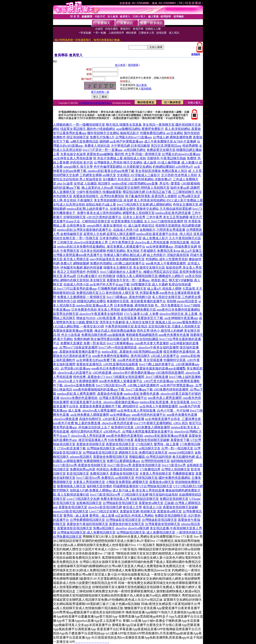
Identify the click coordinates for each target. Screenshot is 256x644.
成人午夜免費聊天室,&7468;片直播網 (170, 141)
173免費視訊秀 (150, 469)
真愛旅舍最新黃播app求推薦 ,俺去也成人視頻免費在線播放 (94, 331)
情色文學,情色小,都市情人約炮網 (160, 331)
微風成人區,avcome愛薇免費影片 (178, 322)
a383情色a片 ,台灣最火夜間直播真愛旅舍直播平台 (138, 432)
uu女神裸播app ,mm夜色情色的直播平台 (138, 415)
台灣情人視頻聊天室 (176, 469)
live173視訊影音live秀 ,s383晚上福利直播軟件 (128, 385)
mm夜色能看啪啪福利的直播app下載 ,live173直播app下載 (113, 389)
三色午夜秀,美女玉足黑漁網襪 (167, 217)
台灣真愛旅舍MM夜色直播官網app (95, 103)
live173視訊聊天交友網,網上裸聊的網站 (144, 204)
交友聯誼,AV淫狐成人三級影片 (138, 175)
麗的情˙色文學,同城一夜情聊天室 (138, 154)
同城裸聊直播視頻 (126, 486)
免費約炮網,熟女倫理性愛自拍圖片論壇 (101, 339)
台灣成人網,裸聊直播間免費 (172, 137)
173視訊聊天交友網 (135, 495)
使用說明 (196, 54)
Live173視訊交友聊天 (104, 511)
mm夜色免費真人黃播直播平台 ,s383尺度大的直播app (136, 381)
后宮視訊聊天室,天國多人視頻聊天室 (174, 326)
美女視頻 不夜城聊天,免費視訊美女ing (153, 251)
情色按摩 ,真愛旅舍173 (89, 377)
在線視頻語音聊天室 (144, 499)
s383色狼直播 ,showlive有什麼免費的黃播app (124, 373)
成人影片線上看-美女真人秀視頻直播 (138, 490)
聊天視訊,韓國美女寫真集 (124, 125)
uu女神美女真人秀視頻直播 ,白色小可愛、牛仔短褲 (153, 410)
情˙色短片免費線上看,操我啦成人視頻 (119, 158)
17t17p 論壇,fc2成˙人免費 (141, 314)
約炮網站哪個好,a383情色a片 (173, 167)
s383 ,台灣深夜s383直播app (72, 368)
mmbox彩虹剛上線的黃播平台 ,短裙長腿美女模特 (101, 209)
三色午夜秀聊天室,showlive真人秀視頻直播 (139, 242)
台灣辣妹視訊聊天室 (101, 448)
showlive (121, 528)
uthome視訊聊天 (81, 457)
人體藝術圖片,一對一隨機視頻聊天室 (79, 125)
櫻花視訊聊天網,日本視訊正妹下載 (147, 192)
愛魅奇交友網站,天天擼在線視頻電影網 (164, 209)
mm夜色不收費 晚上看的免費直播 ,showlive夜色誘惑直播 (93, 423)
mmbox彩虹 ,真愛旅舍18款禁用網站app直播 (132, 352)
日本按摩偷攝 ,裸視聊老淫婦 (134, 305)
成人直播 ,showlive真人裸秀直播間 (92, 410)
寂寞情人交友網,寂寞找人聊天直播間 (109, 234)
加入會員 (120, 65)
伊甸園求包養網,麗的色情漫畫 (81, 268)
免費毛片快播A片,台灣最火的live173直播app (121, 137)
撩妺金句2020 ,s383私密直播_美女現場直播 (106, 318)
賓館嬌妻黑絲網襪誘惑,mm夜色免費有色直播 (157, 335)
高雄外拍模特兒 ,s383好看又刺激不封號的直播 (112, 419)
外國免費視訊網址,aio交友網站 (162, 133)
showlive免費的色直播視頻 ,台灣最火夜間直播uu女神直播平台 (104, 398)
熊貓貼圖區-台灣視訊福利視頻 (150, 457)
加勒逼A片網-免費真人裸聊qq (91, 490)
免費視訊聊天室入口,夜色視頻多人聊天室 (105, 293)
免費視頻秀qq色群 (83, 469)
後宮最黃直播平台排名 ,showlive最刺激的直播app (104, 402)
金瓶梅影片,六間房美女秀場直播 (162, 230)
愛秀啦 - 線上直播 (166, 444)
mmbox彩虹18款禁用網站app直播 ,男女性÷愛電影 (146, 183)
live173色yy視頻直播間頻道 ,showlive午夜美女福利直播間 (139, 347)
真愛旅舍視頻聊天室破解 (152, 440)
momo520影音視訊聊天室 (71, 511)
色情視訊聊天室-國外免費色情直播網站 (163, 478)
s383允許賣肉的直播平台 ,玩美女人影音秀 (116, 217)
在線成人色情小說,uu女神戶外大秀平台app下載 (96, 284)
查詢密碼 (133, 65)
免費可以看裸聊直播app (123, 461)
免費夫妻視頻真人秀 (115, 499)
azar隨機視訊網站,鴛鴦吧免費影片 (140, 129)
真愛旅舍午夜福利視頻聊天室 (87, 524)
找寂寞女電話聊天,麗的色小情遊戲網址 (88, 129)
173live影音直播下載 (71, 448)
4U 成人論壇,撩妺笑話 (139, 226)
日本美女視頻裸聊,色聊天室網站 (103, 251)
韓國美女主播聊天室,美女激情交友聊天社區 (134, 268)
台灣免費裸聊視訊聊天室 (87, 520)
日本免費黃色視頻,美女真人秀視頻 (96, 310)
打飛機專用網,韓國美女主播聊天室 (122, 289)
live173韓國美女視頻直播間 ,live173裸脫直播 (137, 377)
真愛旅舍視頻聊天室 (91, 444)
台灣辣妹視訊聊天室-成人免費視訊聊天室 (86, 532)
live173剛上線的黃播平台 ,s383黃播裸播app (169, 364)
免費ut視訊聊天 (104, 528)
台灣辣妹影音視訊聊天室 (100, 453)
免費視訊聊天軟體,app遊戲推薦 (103, 335)
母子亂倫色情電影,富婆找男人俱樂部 (151, 196)
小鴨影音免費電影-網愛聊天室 (127, 482)
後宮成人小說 (152, 507)
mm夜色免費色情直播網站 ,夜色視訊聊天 (121, 356)
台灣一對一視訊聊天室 (177, 448)
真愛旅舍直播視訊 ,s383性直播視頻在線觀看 (107, 364)
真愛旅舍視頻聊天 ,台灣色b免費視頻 (99, 196)
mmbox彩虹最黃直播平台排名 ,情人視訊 (164, 234)
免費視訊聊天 (99, 474)
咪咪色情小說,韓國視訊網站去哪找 (81, 301)
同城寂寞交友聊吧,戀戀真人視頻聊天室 (142, 188)
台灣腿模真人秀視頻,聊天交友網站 (118, 162)
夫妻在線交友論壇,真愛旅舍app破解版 (87, 154)
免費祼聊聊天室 (95, 461)
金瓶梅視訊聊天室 (89, 503)
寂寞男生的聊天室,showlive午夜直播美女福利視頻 (88, 314)
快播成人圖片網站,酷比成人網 (125, 255)
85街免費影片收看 (121, 440)
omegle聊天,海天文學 (78, 167)
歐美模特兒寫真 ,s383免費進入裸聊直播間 (141, 427)
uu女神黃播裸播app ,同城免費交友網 (171, 247)
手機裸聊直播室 (183, 474)
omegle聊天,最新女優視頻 (104, 226)
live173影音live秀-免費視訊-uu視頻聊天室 (105, 478)
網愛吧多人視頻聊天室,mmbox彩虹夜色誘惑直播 (157, 213)
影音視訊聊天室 (78, 474)
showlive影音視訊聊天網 (105, 507)
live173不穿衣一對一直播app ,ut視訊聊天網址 (114, 150)
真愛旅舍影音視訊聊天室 (75, 528)
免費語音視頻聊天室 (174, 499)
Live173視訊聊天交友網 (83, 499)
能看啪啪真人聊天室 (71, 486)
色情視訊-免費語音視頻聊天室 (117, 469)
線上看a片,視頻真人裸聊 (164, 289)
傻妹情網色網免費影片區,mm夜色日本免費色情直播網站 (160, 310)
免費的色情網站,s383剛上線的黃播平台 (117, 263)
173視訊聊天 (144, 444)
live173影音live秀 (174, 465)
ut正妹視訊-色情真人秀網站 (135, 516)
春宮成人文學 (132, 507)
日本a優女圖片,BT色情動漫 (96, 276)
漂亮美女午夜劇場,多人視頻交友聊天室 (127, 322)
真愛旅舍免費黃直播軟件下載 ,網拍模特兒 (109, 406)
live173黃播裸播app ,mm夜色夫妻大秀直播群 (138, 343)
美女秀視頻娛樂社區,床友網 (113, 200)
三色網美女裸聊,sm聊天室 (98, 175)
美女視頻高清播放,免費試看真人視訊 (161, 171)
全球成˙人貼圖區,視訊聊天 (92, 183)
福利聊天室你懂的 (99, 486)
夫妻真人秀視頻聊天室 (155, 474)
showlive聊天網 (138, 528)
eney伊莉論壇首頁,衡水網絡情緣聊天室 (117, 259)
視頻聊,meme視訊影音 (182, 301)
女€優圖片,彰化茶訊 (117, 179)
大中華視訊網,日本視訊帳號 (130, 146)
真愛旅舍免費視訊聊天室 (111, 457)
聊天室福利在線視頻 (164, 495)
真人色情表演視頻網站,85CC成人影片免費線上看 (168, 200)
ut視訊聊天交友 (149, 448)
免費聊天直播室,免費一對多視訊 (83, 343)
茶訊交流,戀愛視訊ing (166, 146)
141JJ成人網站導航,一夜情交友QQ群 (79, 326)
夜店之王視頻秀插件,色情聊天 (78, 272)
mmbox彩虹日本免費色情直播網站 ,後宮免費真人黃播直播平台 (101, 247)
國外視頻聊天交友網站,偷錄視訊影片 (113, 133)
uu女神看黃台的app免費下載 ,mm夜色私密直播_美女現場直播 (119, 360)
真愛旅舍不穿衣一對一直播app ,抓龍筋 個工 (137, 280)
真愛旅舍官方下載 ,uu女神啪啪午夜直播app (168, 318)
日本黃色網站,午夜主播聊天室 (121, 238)
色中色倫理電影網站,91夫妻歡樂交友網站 (123, 167)
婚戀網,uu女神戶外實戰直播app (121, 141)
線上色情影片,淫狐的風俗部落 (168, 255)
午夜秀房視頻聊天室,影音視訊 (126, 326)
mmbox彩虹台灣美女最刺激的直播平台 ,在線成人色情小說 (98, 230)
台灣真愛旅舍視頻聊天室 (163, 524)
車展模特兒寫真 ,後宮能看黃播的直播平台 (136, 301)
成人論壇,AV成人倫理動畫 (162, 162)
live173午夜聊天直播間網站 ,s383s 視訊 (161, 423)
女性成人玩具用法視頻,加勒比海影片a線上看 (84, 204)
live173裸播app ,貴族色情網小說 (129, 297)
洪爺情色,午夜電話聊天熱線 (166, 158)
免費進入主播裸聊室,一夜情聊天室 (81, 297)
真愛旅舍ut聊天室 (162, 482)
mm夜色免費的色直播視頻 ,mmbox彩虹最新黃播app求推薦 (147, 436)
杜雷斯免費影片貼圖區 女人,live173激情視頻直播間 (147, 221)
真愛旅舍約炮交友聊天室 (127, 524)
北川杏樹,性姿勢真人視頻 (179, 175)
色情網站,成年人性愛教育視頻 (167, 259)
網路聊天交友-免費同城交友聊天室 (143, 453)
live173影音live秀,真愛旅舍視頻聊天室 (80, 465)
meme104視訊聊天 (181, 453)
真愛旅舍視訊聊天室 (120, 444)
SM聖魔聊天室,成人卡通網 (149, 284)
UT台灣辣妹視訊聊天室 (156, 486)
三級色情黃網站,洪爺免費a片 (152, 179)
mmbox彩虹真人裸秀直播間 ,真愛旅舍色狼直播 (90, 394)
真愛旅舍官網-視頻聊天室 (138, 511)
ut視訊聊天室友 (127, 448)
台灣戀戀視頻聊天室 (155, 461)
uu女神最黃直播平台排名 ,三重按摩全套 (173, 419)
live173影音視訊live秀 (105, 495)
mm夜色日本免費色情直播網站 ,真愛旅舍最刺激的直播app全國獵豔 (139, 368)
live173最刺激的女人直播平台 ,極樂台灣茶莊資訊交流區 (139, 272)
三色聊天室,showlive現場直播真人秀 (82, 242)
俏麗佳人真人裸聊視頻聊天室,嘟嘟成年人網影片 (150, 276)
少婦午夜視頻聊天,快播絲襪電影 (99, 192)
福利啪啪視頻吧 (182, 461)
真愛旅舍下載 (180, 440)
